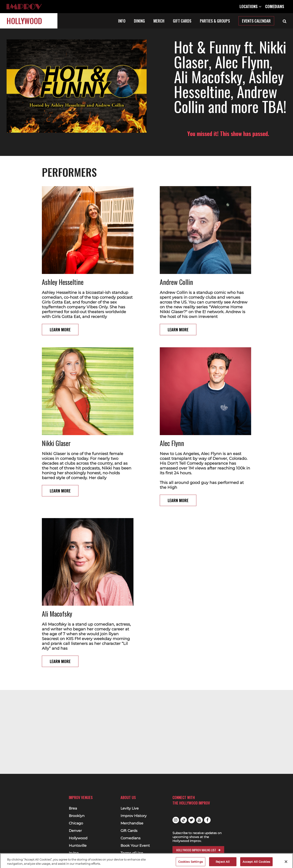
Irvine (74, 853)
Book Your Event (135, 846)
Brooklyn (77, 816)
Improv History (134, 816)
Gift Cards (182, 21)
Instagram (176, 820)
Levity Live (130, 808)
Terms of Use (132, 853)
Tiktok (184, 820)
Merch (159, 21)
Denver (75, 831)
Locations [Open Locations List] (250, 6)
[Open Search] (285, 21)
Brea (73, 808)
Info (122, 21)
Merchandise (132, 823)
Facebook (207, 820)
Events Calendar (256, 21)
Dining (139, 21)
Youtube (199, 820)
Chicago (76, 823)
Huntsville (78, 846)
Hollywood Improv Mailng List (196, 850)
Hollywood (24, 21)
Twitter (192, 820)
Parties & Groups (215, 21)
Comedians (275, 6)
